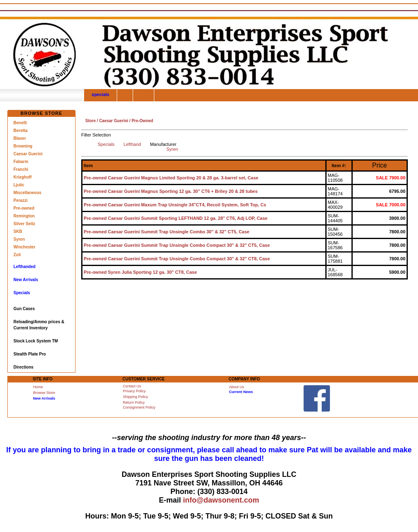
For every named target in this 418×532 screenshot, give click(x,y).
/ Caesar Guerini (112, 121)
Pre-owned (24, 208)
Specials (106, 144)
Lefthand (132, 144)
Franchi (21, 169)
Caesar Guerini (28, 154)
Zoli (17, 255)
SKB (18, 231)
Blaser (20, 138)
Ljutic (19, 185)
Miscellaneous (27, 193)
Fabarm (21, 162)
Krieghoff (22, 177)
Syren (19, 239)
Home (38, 387)
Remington (24, 216)
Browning (23, 146)
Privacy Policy (134, 391)
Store (91, 121)
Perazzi (20, 200)
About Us (237, 387)
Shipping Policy (136, 397)
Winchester (24, 247)
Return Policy (134, 402)
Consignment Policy (139, 407)
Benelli (20, 123)
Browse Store (44, 393)
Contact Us (132, 386)
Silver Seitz (24, 224)
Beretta (20, 131)
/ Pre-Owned (141, 121)
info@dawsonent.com (221, 500)
